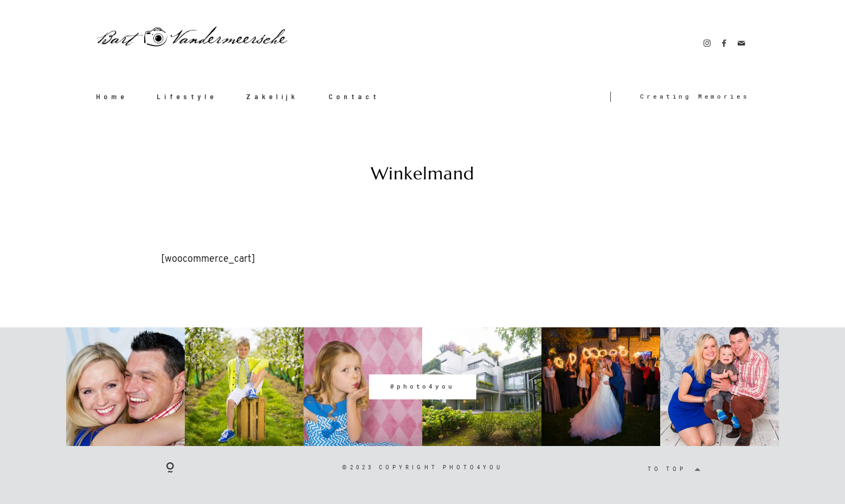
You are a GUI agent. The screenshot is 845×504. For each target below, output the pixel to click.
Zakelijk (272, 96)
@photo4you (422, 386)
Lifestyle (186, 96)
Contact (354, 96)
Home (112, 96)
